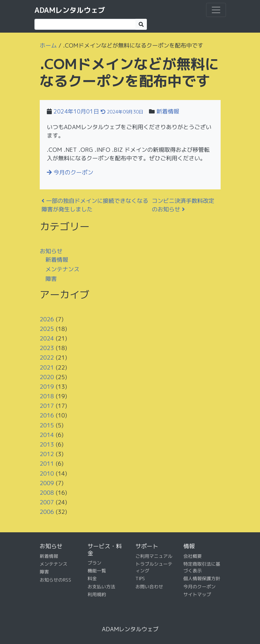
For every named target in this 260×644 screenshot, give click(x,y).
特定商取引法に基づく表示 (201, 567)
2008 (46, 493)
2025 (46, 329)
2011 (46, 463)
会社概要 (192, 556)
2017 (46, 406)
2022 (46, 357)
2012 (46, 454)
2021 (46, 367)
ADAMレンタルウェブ (70, 10)
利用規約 (96, 594)
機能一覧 (96, 571)
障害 (51, 279)
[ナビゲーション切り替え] (216, 10)
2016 (46, 415)
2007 (46, 502)
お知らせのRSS (55, 580)
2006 (46, 512)
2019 (46, 387)
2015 (46, 425)
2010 (46, 473)
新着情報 (168, 111)
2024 (46, 338)
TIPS (140, 578)
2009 (46, 483)
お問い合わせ (149, 587)
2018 (46, 396)
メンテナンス (62, 269)
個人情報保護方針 (201, 578)
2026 (46, 319)
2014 (46, 435)
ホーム (48, 45)
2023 (46, 348)
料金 (92, 578)
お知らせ (51, 251)
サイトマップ (197, 594)
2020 (46, 377)
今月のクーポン (70, 172)
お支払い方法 (101, 587)
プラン (94, 563)
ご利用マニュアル (154, 556)
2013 (46, 444)
